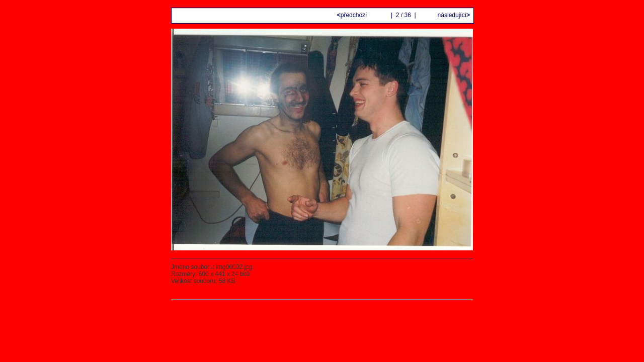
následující (453, 15)
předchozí (353, 15)
